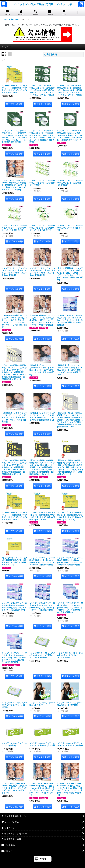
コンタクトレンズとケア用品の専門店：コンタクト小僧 (43, 4)
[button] (4, 4)
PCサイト (44, 859)
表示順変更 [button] (50, 54)
